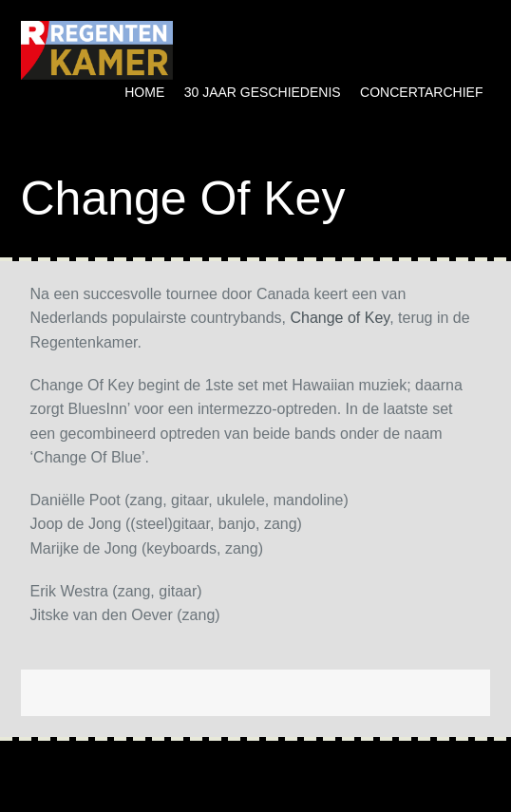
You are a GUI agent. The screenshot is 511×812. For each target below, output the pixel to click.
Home (144, 92)
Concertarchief (421, 92)
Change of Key (340, 318)
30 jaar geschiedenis (263, 92)
